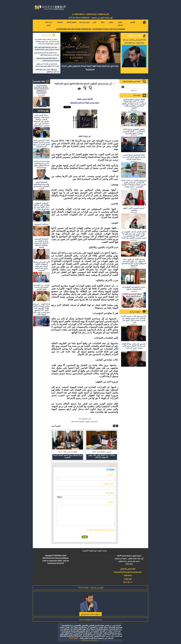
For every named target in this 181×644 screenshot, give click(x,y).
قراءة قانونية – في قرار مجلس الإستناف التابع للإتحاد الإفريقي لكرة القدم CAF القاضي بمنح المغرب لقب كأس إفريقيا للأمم (41, 309)
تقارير (95, 22)
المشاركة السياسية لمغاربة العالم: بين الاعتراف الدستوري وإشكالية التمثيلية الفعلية (41, 243)
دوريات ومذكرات (84, 22)
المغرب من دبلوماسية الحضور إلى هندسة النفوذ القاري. (41, 287)
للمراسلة (60, 22)
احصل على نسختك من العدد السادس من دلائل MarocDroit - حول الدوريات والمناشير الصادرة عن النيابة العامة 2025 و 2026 (47, 42)
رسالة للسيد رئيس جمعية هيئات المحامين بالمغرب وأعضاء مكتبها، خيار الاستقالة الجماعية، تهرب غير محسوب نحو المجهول (41, 120)
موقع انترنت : (110, 493)
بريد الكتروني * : (109, 484)
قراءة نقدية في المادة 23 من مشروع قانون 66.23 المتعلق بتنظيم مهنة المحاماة (47, 65)
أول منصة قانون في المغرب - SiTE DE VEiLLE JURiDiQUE (91, 18)
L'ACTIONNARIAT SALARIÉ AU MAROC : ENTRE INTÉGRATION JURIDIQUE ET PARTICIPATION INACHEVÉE (41, 90)
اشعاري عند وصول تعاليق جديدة (102, 530)
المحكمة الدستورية (41, 224)
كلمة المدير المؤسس (134, 36)
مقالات (111, 22)
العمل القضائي (120, 24)
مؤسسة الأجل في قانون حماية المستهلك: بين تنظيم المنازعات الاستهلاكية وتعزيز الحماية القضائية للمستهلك (134, 262)
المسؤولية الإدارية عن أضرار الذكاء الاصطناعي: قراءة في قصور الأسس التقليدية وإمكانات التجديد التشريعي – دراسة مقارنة (134, 184)
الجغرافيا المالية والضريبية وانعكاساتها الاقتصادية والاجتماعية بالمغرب (48, 59)
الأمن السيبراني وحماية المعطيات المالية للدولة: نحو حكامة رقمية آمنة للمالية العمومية (41, 266)
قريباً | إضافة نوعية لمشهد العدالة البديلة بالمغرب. (68, 456)
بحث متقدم (134, 90)
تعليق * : (111, 502)
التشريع (133, 22)
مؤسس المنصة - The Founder (91, 588)
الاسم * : (111, 475)
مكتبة (103, 22)
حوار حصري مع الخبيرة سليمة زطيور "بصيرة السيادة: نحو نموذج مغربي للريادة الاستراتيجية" (47, 48)
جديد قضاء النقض (48, 24)
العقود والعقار (72, 22)
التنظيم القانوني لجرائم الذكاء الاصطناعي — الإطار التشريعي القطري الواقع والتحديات (134, 131)
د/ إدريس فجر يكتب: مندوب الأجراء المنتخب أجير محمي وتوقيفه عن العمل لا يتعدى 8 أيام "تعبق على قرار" (134, 319)
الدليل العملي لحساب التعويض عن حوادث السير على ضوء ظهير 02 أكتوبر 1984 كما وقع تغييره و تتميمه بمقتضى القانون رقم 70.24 (134, 235)
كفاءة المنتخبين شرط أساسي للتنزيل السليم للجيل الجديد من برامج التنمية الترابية (47, 54)
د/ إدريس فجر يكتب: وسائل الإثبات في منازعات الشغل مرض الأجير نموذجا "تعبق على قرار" (134, 346)
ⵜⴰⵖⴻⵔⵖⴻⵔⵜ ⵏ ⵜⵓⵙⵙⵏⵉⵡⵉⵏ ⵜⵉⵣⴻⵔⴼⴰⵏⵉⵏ (90, 14)
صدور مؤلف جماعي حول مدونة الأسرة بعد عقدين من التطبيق (47, 71)
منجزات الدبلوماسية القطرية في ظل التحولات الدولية (134, 288)
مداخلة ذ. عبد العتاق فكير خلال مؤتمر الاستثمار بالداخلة (102, 456)
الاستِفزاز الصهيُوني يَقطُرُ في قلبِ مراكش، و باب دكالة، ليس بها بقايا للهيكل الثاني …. (41, 206)
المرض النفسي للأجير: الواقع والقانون (134, 209)
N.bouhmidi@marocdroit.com (90, 620)
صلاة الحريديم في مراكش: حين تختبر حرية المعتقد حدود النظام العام (134, 41)
